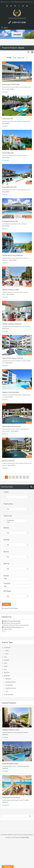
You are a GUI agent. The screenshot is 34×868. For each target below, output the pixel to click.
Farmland (6, 660)
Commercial (17, 520)
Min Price (6, 552)
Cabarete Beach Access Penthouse (13, 358)
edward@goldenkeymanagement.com (22, 2)
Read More (5, 735)
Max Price (7, 564)
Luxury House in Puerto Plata (11, 84)
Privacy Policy (25, 837)
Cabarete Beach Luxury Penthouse (12, 255)
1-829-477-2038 (19, 22)
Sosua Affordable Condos (10, 764)
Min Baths (7, 540)
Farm (17, 522)
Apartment (8, 679)
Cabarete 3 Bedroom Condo (10, 290)
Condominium (9, 685)
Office (7, 651)
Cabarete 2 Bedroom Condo (11, 730)
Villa (7, 691)
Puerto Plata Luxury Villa (9, 187)
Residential (7, 676)
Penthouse (7, 673)
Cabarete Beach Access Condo (11, 427)
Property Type (8, 516)
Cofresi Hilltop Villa (8, 153)
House (6, 666)
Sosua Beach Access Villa (10, 221)
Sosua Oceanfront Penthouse (11, 798)
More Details (11, 89)
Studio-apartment (9, 694)
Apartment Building (11, 682)
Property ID (7, 583)
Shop (7, 654)
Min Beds (6, 528)
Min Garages (7, 591)
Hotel (5, 663)
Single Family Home (11, 688)
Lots (5, 669)
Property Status (8, 504)
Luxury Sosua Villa (8, 119)
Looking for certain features (10, 608)
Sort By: (9, 58)
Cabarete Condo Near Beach (11, 392)
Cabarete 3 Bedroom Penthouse (12, 324)
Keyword (6, 576)
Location (6, 492)
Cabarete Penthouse (8, 461)
